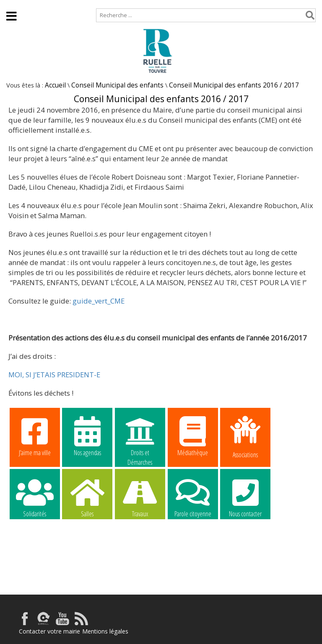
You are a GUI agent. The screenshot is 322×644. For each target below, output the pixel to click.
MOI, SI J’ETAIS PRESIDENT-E (54, 375)
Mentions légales (105, 631)
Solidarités (35, 497)
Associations (245, 436)
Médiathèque (193, 436)
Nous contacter (245, 497)
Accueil (14, 4)
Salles (87, 497)
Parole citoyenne (193, 497)
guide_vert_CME (98, 301)
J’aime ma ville (35, 436)
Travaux (140, 497)
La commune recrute (35, 550)
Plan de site (53, 4)
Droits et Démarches (140, 436)
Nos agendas (87, 436)
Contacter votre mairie (49, 631)
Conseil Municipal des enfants (117, 85)
